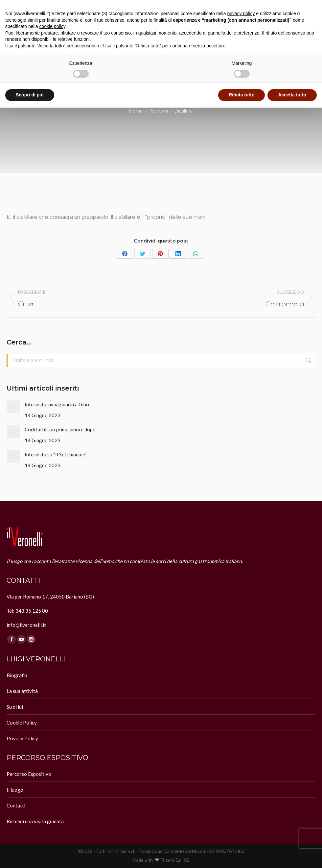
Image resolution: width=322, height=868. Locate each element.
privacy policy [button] (241, 13)
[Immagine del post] (13, 406)
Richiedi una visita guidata (35, 821)
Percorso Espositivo (29, 774)
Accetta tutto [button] (292, 95)
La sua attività (22, 691)
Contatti (16, 805)
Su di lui (15, 707)
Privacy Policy (22, 738)
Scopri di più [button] (30, 95)
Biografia (17, 675)
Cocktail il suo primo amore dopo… (62, 429)
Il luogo (15, 790)
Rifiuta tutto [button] (242, 95)
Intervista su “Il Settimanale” (56, 454)
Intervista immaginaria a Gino (57, 404)
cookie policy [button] (52, 26)
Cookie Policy (22, 723)
